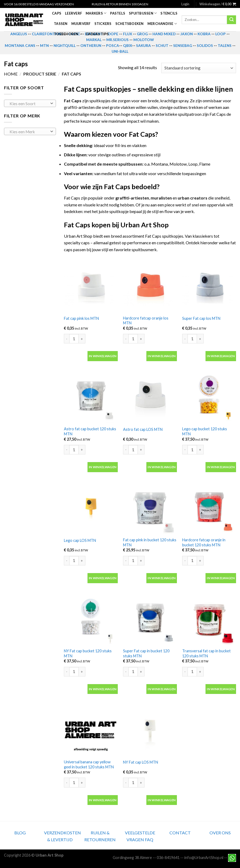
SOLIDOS (205, 46)
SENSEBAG (183, 46)
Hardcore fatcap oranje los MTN (146, 321)
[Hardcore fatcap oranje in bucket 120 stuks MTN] (209, 507)
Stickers (103, 24)
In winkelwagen (103, 356)
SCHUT (162, 46)
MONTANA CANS (20, 46)
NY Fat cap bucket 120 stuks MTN (88, 653)
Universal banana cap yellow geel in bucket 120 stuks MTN (89, 764)
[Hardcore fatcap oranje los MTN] (150, 285)
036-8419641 (168, 858)
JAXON (187, 34)
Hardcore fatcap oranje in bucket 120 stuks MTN (204, 542)
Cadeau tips (97, 34)
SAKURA (143, 46)
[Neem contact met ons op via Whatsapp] (232, 858)
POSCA (113, 46)
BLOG (20, 833)
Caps (57, 13)
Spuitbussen (143, 13)
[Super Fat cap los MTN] (209, 285)
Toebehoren (68, 34)
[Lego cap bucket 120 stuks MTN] (209, 396)
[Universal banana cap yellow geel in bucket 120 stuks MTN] (91, 729)
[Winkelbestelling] (199, 68)
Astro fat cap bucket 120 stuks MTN (90, 431)
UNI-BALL (120, 51)
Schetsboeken (130, 24)
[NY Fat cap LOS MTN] (150, 729)
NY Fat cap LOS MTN (141, 762)
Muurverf (81, 24)
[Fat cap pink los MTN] (91, 285)
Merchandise (162, 24)
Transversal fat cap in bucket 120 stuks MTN (206, 653)
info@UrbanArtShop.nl (204, 858)
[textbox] (29, 104)
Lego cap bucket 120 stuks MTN (205, 431)
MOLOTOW (144, 40)
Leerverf (73, 13)
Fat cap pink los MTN (81, 318)
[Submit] (232, 20)
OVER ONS (220, 833)
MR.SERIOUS (117, 40)
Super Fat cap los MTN (201, 318)
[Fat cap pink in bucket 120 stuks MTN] (150, 507)
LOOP (221, 34)
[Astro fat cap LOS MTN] (150, 396)
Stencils (169, 13)
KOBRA (204, 34)
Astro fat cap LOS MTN (143, 429)
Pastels (118, 13)
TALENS (225, 46)
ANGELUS (19, 34)
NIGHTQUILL (65, 46)
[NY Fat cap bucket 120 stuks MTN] (91, 618)
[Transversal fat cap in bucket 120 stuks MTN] (209, 618)
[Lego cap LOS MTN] (91, 507)
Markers (96, 13)
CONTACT (180, 833)
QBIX (128, 46)
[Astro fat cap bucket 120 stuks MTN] (91, 396)
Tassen (61, 24)
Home (11, 74)
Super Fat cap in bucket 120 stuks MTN (146, 653)
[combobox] (30, 103)
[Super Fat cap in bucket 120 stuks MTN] (150, 618)
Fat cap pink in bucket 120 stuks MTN (150, 542)
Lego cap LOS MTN (80, 540)
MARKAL (94, 40)
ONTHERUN (91, 46)
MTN (44, 46)
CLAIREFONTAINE (48, 34)
